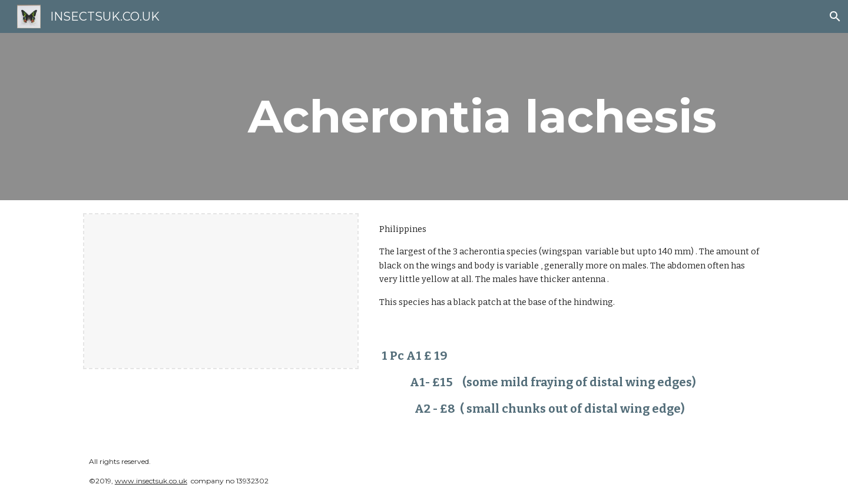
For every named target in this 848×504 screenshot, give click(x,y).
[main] (482, 117)
